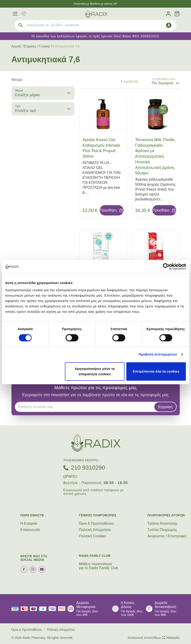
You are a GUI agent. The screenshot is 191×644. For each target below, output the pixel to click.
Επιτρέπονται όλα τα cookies (156, 371)
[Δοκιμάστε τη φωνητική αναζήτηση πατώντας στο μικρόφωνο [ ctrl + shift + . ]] (169, 25)
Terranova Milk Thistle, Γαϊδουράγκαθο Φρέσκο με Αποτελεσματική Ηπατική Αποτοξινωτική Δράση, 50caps (155, 157)
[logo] (96, 14)
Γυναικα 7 (46, 46)
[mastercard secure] (63, 609)
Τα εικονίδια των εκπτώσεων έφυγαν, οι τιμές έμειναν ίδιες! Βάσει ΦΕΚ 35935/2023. (96, 36)
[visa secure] (53, 609)
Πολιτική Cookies (93, 536)
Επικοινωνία (30, 530)
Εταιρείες (30, 46)
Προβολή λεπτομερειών (158, 354)
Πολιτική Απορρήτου (95, 530)
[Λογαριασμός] (168, 14)
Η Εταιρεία (29, 523)
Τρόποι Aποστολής (163, 523)
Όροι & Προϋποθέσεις (97, 523)
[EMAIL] (86, 407)
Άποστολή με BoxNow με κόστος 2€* (95, 4)
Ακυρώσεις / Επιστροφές (167, 536)
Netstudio (171, 638)
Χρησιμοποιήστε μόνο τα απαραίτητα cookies (95, 371)
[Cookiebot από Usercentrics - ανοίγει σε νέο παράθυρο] (166, 266)
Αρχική (16, 46)
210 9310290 (88, 468)
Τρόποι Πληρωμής (162, 530)
